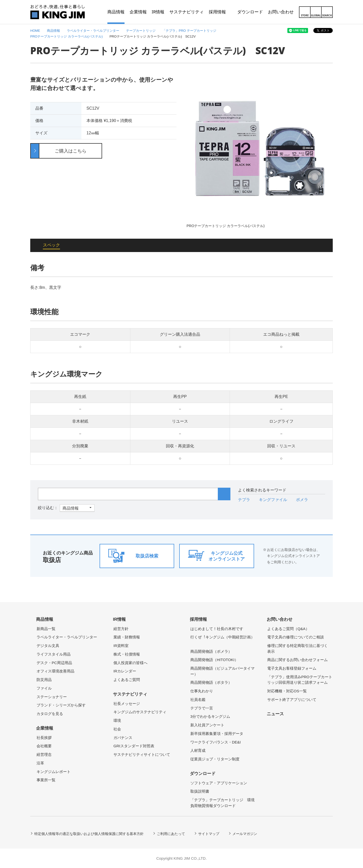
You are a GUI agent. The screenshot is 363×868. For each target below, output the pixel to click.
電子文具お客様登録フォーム (292, 668)
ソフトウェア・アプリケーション (219, 783)
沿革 (40, 763)
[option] (260, 152)
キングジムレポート (54, 772)
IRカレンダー (125, 671)
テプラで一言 (202, 708)
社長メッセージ (127, 704)
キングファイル (273, 500)
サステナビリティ (130, 694)
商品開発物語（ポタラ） (211, 682)
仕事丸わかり (202, 691)
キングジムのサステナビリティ (140, 712)
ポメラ (302, 500)
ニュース (275, 714)
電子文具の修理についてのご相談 (296, 637)
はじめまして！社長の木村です (217, 629)
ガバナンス (123, 738)
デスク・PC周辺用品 (54, 663)
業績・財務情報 (127, 637)
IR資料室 (121, 646)
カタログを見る (50, 714)
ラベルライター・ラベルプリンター (67, 637)
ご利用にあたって (171, 834)
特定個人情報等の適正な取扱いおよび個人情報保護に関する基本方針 (89, 834)
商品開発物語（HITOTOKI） (214, 660)
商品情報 (45, 619)
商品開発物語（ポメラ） (211, 651)
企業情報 (45, 728)
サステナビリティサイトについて (142, 754)
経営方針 (121, 629)
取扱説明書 (200, 791)
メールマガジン (245, 834)
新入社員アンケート (207, 725)
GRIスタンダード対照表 (134, 746)
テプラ (244, 500)
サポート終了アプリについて (292, 700)
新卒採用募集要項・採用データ (217, 734)
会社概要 (44, 746)
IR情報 (119, 619)
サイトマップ (209, 834)
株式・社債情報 (127, 654)
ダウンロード (203, 774)
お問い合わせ (280, 619)
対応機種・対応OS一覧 (287, 691)
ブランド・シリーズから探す (61, 705)
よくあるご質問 (127, 680)
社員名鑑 (198, 700)
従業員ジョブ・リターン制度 (215, 759)
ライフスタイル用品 (54, 654)
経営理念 (44, 754)
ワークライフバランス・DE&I (216, 742)
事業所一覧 (46, 780)
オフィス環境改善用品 (55, 671)
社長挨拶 (44, 738)
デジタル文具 (48, 646)
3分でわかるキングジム (210, 716)
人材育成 (198, 750)
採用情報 (198, 619)
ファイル (44, 688)
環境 (117, 720)
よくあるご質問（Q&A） (288, 629)
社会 (117, 729)
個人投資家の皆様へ (130, 663)
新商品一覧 (46, 629)
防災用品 (44, 680)
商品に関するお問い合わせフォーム (297, 660)
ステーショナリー (52, 697)
